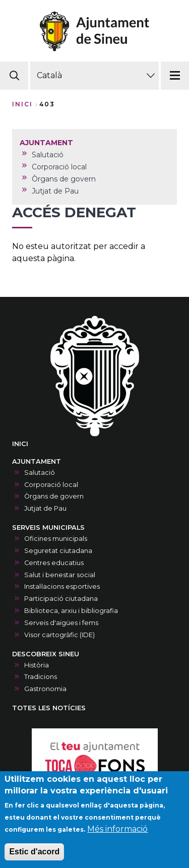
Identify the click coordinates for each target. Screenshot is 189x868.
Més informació (117, 838)
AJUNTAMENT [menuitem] (46, 143)
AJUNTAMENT (37, 461)
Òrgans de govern (54, 496)
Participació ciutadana (61, 599)
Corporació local (51, 485)
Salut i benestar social (60, 575)
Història (37, 665)
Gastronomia (45, 689)
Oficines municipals (56, 539)
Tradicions (41, 677)
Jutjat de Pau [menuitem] (55, 191)
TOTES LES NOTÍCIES (49, 708)
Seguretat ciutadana (58, 551)
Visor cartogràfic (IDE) (59, 635)
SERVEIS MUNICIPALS (48, 528)
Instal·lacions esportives (62, 586)
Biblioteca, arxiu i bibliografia (71, 611)
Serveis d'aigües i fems (61, 623)
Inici (22, 104)
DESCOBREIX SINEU (46, 654)
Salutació (40, 473)
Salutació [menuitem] (48, 155)
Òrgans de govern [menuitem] (64, 179)
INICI (20, 444)
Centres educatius (54, 563)
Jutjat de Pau (45, 508)
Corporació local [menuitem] (59, 167)
